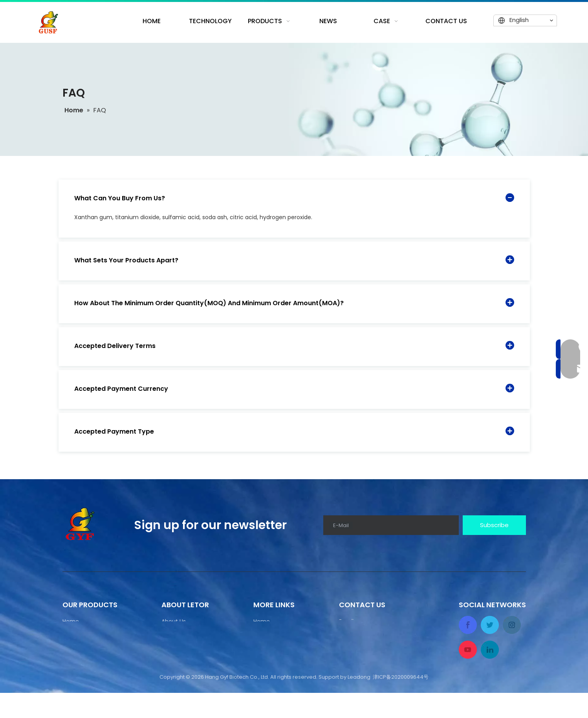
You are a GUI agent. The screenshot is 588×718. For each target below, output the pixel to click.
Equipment (77, 650)
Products (266, 636)
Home (71, 621)
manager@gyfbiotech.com (377, 632)
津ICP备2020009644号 (401, 702)
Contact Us (78, 678)
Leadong (359, 702)
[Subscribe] (494, 525)
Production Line (83, 636)
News (70, 664)
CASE (260, 678)
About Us (174, 621)
